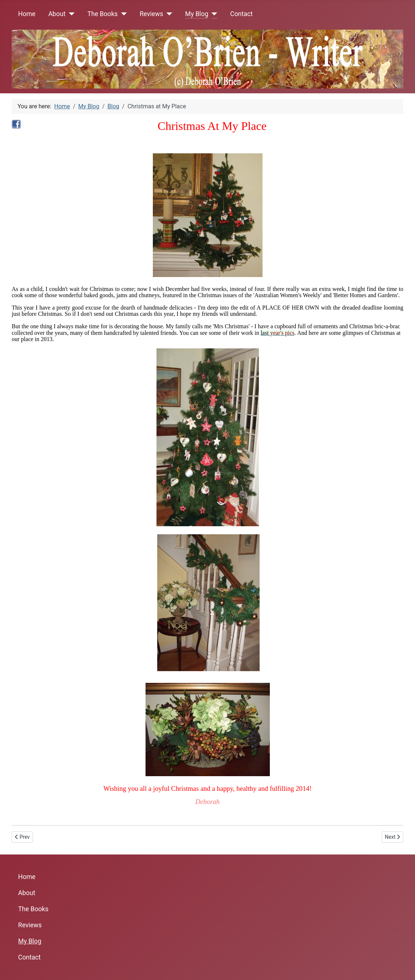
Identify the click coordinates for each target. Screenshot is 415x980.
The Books (103, 14)
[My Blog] (213, 14)
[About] (70, 14)
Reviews (152, 14)
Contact (242, 14)
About (57, 14)
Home (27, 14)
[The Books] (122, 14)
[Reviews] (168, 14)
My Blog (197, 14)
